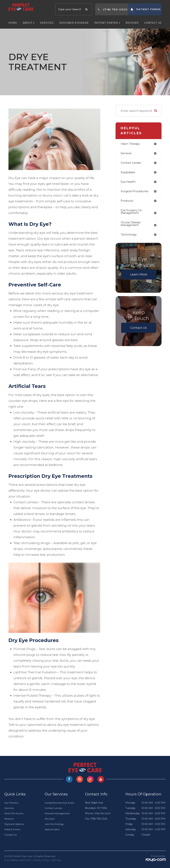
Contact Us (153, 23)
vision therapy (131, 144)
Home (13, 23)
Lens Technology (55, 824)
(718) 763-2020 (115, 9)
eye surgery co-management (132, 213)
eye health (128, 183)
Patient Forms (13, 829)
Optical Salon (52, 829)
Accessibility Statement (18, 860)
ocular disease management (131, 226)
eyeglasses (129, 173)
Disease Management (58, 813)
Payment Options (15, 824)
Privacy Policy (41, 860)
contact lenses (132, 163)
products (127, 202)
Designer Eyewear (74, 23)
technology (129, 237)
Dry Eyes (50, 819)
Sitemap (56, 860)
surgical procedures (135, 192)
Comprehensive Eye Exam (61, 803)
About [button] (29, 23)
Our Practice (12, 803)
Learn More (139, 277)
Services (47, 23)
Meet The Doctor (15, 813)
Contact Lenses (54, 808)
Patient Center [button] (107, 23)
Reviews (132, 23)
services (127, 154)
